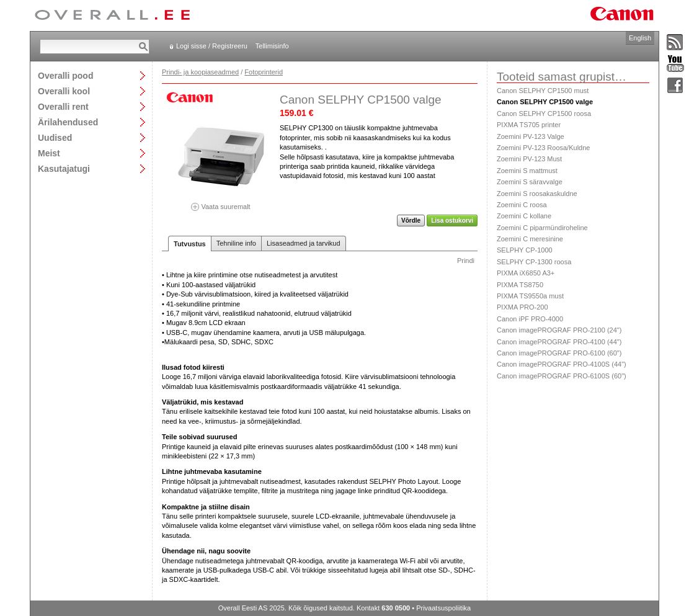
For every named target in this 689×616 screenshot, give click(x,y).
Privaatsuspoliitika (443, 608)
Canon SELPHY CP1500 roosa (544, 114)
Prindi (466, 261)
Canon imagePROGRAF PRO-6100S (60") (562, 376)
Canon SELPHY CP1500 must (543, 91)
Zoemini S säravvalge (530, 182)
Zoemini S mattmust (527, 171)
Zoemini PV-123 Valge (531, 136)
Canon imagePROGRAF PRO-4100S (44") (562, 364)
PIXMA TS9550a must (530, 296)
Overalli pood (65, 75)
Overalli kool (64, 91)
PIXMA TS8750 (520, 285)
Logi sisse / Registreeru (212, 46)
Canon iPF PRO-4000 (530, 319)
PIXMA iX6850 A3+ (526, 273)
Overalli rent (63, 106)
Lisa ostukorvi (452, 221)
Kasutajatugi (64, 168)
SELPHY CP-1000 (525, 250)
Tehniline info (236, 243)
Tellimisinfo (272, 46)
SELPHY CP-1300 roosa (534, 262)
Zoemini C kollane (524, 216)
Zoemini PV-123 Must (529, 159)
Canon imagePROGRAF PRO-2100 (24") (559, 330)
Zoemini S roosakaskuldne (537, 194)
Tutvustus (190, 244)
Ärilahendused (68, 122)
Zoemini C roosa (522, 205)
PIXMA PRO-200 (522, 307)
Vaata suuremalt (221, 203)
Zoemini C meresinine (530, 239)
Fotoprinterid (264, 72)
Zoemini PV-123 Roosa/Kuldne (543, 148)
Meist (49, 153)
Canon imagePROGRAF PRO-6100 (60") (559, 353)
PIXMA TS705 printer (529, 125)
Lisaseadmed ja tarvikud (304, 243)
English (640, 38)
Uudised (55, 137)
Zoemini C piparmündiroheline (542, 228)
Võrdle (411, 221)
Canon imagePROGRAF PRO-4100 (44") (559, 342)
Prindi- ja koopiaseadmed (200, 72)
